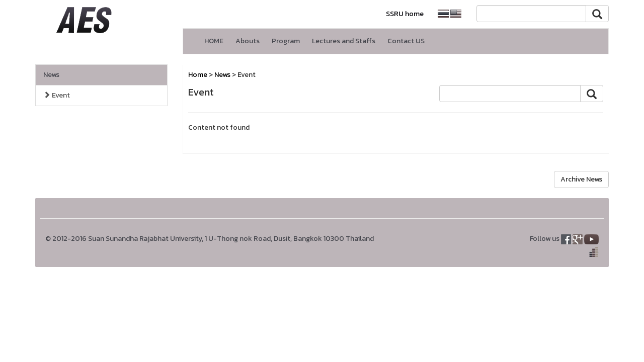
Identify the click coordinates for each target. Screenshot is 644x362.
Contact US (406, 41)
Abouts (248, 41)
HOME (214, 41)
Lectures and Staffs (344, 41)
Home (198, 75)
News (51, 75)
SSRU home (405, 14)
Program (286, 41)
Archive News (581, 179)
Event (57, 95)
